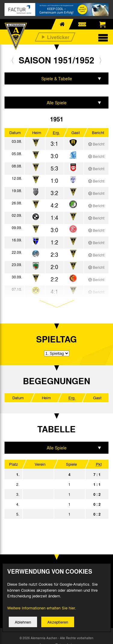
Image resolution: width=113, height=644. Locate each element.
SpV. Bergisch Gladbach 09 (53, 514)
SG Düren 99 (53, 484)
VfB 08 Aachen (53, 504)
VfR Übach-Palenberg (53, 494)
